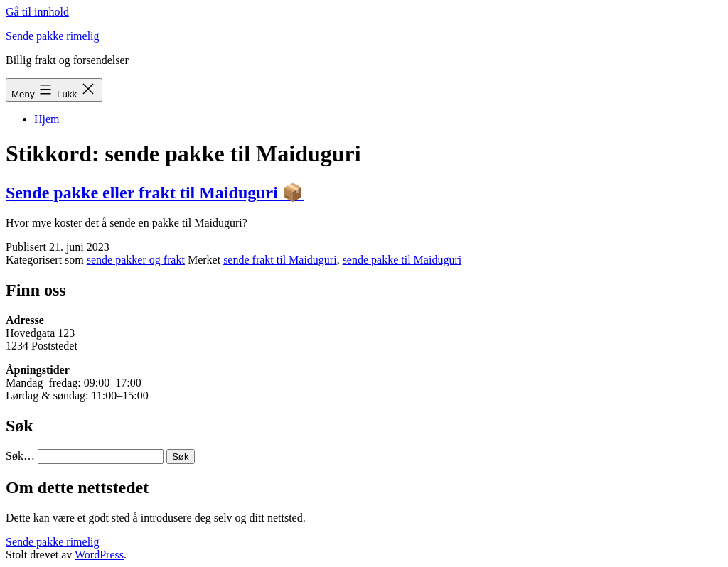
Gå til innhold (37, 12)
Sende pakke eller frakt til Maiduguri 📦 (155, 193)
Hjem (47, 119)
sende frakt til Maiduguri (280, 260)
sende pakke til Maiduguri (402, 260)
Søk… (20, 456)
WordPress (99, 555)
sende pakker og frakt (136, 260)
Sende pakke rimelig (53, 36)
